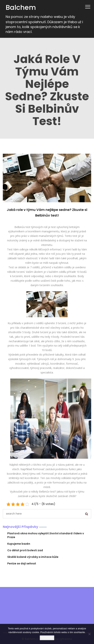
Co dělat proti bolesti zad (25, 550)
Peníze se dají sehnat (22, 563)
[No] (89, 634)
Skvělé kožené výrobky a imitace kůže (33, 557)
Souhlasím (47, 638)
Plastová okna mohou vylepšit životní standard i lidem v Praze (46, 535)
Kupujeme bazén (19, 544)
